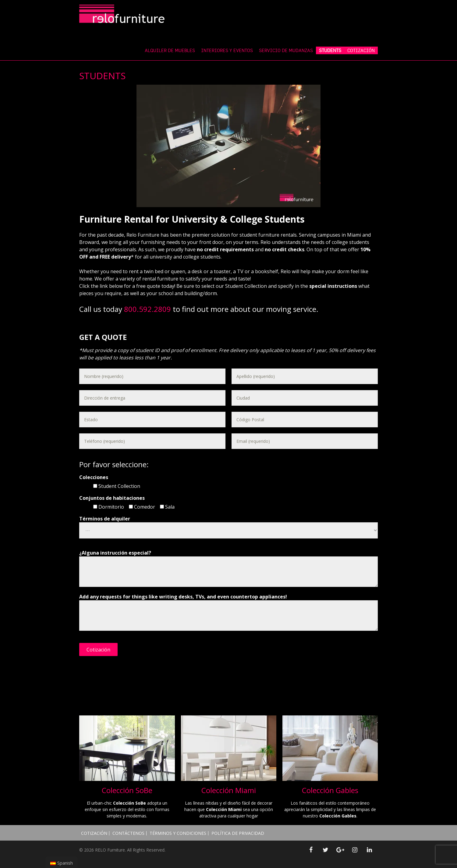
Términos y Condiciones (178, 833)
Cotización (94, 833)
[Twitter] (325, 850)
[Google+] (340, 850)
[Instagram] (355, 850)
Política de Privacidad (238, 833)
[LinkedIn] (369, 850)
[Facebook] (311, 850)
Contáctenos (128, 833)
